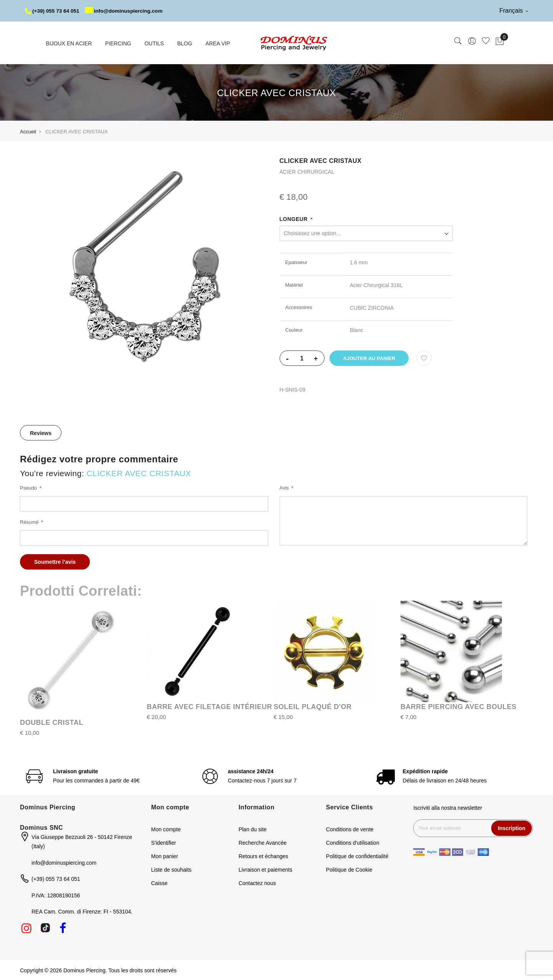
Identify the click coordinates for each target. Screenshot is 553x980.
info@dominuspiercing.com (127, 11)
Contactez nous (257, 882)
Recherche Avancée (262, 842)
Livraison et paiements (265, 869)
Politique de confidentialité (357, 855)
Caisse (160, 882)
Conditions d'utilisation (353, 842)
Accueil (28, 131)
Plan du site (252, 829)
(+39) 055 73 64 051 (53, 11)
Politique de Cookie (349, 869)
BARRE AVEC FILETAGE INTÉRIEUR (209, 706)
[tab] (41, 432)
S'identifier (164, 842)
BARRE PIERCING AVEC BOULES (459, 706)
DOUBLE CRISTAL (52, 722)
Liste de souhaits (171, 869)
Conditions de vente (350, 829)
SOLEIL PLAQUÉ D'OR (313, 706)
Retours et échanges (263, 855)
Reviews (41, 432)
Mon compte (166, 829)
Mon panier (165, 855)
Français (514, 11)
